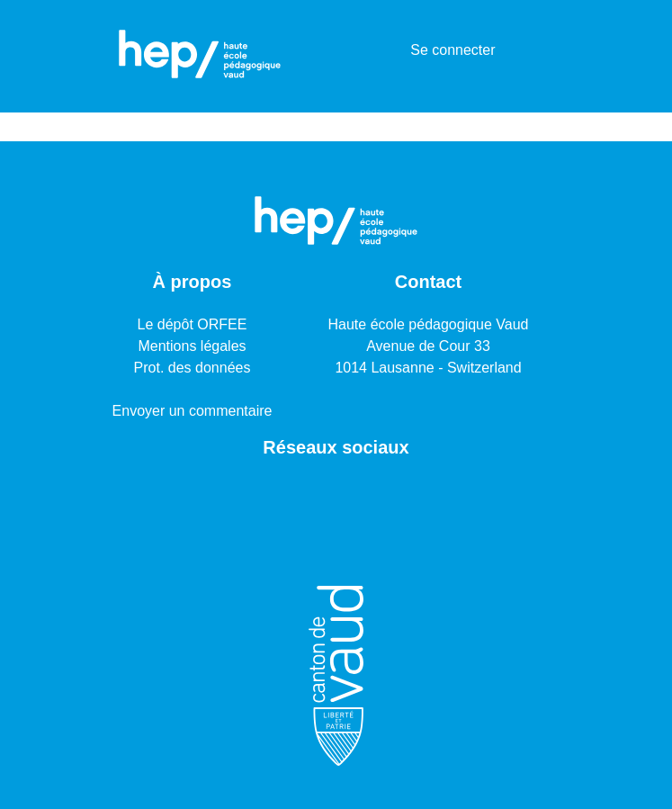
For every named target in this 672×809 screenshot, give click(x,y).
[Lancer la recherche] (367, 50)
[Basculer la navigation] (541, 50)
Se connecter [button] (453, 50)
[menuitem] (394, 50)
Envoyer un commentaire (193, 411)
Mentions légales (192, 346)
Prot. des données (193, 368)
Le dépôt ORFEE (193, 324)
